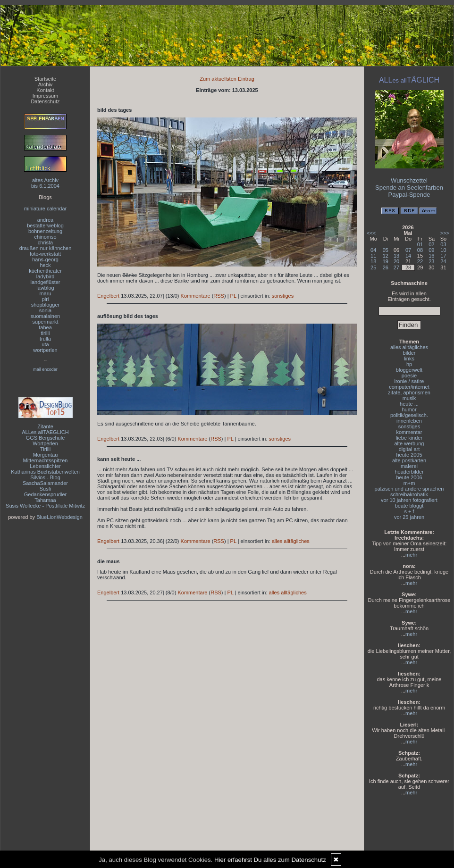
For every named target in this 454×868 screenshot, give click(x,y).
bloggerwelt (409, 370)
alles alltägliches (291, 541)
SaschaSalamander (45, 483)
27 (396, 267)
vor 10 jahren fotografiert (409, 500)
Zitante (45, 426)
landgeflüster (46, 282)
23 (431, 261)
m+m (409, 483)
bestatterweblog (45, 225)
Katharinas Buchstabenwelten (45, 472)
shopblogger (46, 305)
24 (443, 261)
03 (443, 244)
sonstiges (283, 296)
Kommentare (196, 296)
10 (443, 250)
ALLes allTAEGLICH (45, 432)
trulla (45, 339)
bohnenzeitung (45, 231)
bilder (409, 353)
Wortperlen (45, 443)
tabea (45, 327)
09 (431, 250)
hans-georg (45, 259)
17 (443, 256)
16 (431, 256)
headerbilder (409, 472)
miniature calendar (46, 209)
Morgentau (46, 455)
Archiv (46, 84)
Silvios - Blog (45, 477)
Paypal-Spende (409, 195)
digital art (409, 449)
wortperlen (45, 350)
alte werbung (409, 443)
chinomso (45, 237)
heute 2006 (409, 477)
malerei (409, 466)
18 (373, 261)
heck (45, 265)
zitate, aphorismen (409, 392)
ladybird (46, 276)
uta (45, 344)
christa (45, 242)
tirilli (46, 333)
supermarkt (45, 322)
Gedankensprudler (46, 494)
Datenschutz (45, 101)
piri (46, 299)
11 (373, 256)
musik (409, 398)
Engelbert (108, 296)
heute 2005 (409, 455)
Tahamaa (45, 500)
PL (233, 296)
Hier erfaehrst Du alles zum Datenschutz (270, 860)
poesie (409, 376)
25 (373, 267)
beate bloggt (409, 506)
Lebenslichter (45, 466)
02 (431, 244)
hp (409, 364)
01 (420, 244)
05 (386, 250)
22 (420, 261)
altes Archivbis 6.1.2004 (45, 183)
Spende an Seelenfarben (409, 188)
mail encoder (45, 369)
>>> (445, 233)
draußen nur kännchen (46, 248)
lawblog (45, 288)
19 (386, 261)
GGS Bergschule (46, 438)
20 (396, 261)
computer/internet (409, 387)
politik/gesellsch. (409, 415)
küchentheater (45, 271)
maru (45, 293)
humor (409, 409)
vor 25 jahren (409, 517)
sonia (45, 310)
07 (408, 250)
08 (420, 250)
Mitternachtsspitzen (46, 460)
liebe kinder (409, 438)
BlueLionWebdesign (59, 517)
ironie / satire (409, 381)
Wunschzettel (409, 180)
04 (373, 250)
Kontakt (45, 90)
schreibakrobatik (409, 494)
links (409, 359)
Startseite (45, 79)
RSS (219, 296)
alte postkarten (409, 460)
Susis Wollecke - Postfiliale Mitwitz (45, 506)
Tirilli (45, 449)
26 (386, 267)
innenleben (409, 421)
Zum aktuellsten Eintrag (227, 79)
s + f (409, 511)
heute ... (409, 404)
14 (408, 256)
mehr (411, 555)
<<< (371, 233)
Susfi (45, 489)
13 (396, 256)
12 (386, 256)
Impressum (45, 96)
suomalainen (45, 316)
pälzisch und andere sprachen (409, 489)
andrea (45, 220)
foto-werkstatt (45, 254)
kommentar (409, 432)
